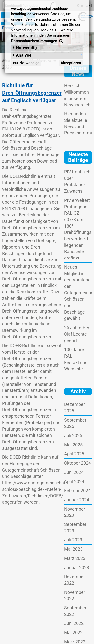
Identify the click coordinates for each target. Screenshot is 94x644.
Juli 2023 (73, 540)
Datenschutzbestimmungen (34, 41)
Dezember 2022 (75, 580)
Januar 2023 (77, 568)
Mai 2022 (73, 632)
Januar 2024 (77, 500)
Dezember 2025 (75, 408)
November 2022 (75, 595)
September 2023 (75, 528)
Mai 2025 (73, 445)
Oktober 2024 (78, 463)
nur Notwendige (26, 63)
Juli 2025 (73, 436)
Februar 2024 (77, 490)
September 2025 (75, 423)
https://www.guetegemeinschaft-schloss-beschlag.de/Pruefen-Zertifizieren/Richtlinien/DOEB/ (35, 489)
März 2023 (75, 558)
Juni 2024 (74, 472)
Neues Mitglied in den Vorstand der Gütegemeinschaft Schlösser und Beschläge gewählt (78, 293)
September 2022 (75, 611)
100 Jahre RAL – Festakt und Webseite (76, 359)
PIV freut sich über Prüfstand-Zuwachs (77, 181)
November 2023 (75, 512)
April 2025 (74, 454)
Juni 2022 (74, 623)
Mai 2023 (73, 549)
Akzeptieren (71, 63)
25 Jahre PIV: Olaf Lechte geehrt (77, 334)
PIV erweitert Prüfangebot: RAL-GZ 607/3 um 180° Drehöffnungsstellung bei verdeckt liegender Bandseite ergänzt (78, 229)
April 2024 (74, 481)
